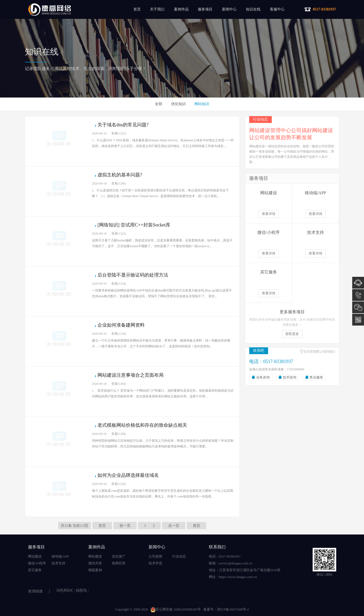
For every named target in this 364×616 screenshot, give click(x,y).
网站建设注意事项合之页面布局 (131, 375)
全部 (159, 104)
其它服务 (35, 570)
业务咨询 (263, 377)
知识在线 (253, 9)
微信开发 (95, 563)
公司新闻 (155, 556)
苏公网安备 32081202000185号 (176, 609)
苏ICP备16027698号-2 (233, 609)
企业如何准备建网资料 (121, 325)
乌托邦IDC (65, 590)
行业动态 (179, 556)
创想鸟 (81, 590)
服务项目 (205, 9)
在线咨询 (358, 283)
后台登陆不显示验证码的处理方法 (133, 275)
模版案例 (95, 570)
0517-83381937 (358, 295)
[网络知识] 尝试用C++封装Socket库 (134, 225)
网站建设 (35, 556)
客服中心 (277, 9)
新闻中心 (229, 9)
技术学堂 (155, 563)
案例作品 (181, 9)
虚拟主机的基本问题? (120, 175)
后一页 (174, 526)
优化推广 (119, 556)
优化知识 (178, 104)
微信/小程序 (37, 563)
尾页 (197, 526)
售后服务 (316, 377)
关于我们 (157, 9)
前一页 (125, 526)
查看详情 (269, 214)
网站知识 (202, 104)
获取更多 (292, 334)
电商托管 (119, 563)
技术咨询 (290, 377)
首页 (137, 9)
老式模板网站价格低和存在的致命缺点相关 (142, 425)
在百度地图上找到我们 (319, 352)
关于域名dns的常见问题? (123, 125)
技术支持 (58, 563)
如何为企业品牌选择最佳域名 (128, 475)
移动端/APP (60, 556)
